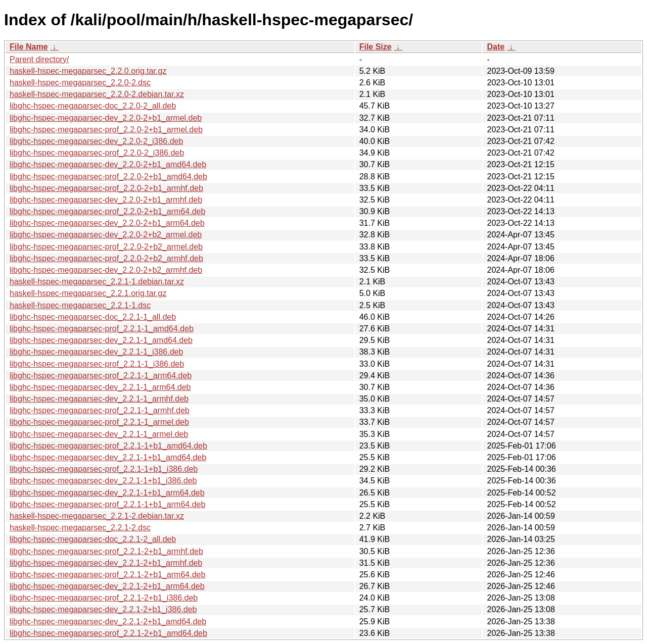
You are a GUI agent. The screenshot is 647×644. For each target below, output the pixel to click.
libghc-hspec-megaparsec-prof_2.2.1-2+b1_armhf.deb (106, 551)
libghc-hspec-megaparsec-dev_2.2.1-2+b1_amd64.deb (108, 622)
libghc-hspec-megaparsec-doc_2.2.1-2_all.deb (93, 539)
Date (496, 47)
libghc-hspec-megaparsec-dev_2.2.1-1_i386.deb (96, 352)
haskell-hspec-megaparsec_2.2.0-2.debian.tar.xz (97, 94)
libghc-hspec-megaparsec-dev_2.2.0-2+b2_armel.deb (106, 235)
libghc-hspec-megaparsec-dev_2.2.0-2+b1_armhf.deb (106, 200)
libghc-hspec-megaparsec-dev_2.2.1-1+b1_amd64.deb (108, 457)
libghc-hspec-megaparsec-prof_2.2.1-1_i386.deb (97, 364)
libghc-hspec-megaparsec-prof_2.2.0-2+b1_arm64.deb (107, 211)
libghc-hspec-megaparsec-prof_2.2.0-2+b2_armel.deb (106, 247)
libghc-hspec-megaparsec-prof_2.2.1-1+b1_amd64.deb (108, 446)
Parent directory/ (39, 59)
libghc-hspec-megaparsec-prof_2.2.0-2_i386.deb (97, 153)
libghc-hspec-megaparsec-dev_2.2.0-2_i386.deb (96, 141)
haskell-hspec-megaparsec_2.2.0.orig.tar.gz (88, 71)
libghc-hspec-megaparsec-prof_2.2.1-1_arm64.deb (101, 376)
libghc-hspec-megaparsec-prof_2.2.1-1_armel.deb (99, 422)
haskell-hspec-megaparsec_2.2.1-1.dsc (80, 305)
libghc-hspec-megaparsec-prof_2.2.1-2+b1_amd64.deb (108, 633)
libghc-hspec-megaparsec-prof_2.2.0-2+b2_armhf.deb (106, 258)
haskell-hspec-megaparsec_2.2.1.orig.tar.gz (88, 293)
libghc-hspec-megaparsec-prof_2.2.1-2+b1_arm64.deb (107, 575)
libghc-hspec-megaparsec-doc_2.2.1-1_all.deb (93, 317)
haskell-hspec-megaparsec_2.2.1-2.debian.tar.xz (97, 516)
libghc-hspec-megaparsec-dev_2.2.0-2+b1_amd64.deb (108, 164)
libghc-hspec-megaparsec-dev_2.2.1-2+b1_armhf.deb (106, 563)
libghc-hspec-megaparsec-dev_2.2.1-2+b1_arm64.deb (107, 586)
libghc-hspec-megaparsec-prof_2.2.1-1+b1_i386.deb (104, 469)
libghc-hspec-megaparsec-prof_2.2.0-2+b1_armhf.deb (106, 188)
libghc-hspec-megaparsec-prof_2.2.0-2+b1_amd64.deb (108, 177)
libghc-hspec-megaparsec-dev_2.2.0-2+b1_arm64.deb (107, 223)
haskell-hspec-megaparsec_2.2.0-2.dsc (80, 83)
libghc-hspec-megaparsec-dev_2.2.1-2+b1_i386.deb (103, 609)
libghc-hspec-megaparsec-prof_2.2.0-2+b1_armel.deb (106, 130)
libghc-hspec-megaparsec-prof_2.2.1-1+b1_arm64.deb (107, 504)
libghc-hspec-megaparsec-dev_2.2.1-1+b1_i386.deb (103, 481)
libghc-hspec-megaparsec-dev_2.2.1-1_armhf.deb (99, 399)
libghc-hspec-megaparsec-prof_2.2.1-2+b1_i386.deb (104, 598)
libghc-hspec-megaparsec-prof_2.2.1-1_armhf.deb (100, 410)
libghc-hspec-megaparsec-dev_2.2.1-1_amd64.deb (101, 340)
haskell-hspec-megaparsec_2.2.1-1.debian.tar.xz (97, 282)
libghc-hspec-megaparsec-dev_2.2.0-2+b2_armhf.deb (106, 270)
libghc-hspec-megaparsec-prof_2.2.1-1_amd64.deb (102, 329)
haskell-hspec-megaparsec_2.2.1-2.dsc (80, 528)
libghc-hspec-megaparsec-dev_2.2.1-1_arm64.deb (100, 387)
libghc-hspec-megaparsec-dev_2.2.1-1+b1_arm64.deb (107, 493)
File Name (29, 47)
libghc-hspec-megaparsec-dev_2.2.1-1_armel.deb (99, 434)
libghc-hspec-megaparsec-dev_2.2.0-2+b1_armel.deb (106, 118)
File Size (376, 47)
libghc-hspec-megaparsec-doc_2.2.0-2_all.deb (93, 106)
